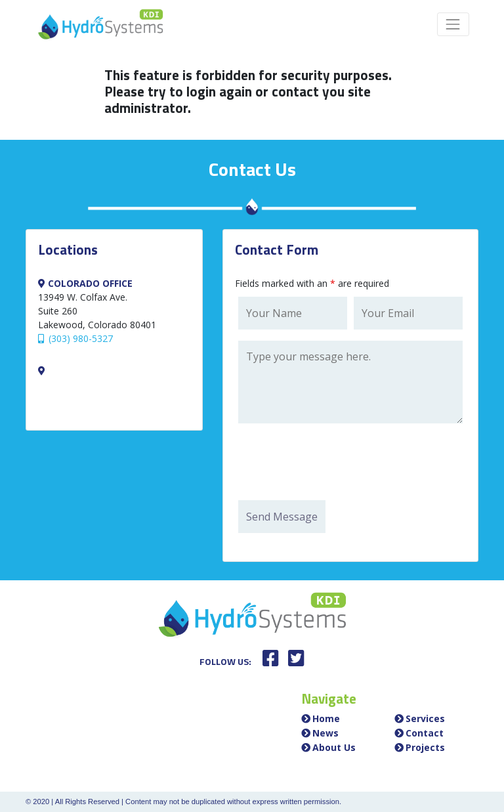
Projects (425, 747)
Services (425, 718)
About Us (334, 747)
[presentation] (338, 463)
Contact (425, 733)
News (325, 733)
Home (326, 718)
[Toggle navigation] (453, 24)
